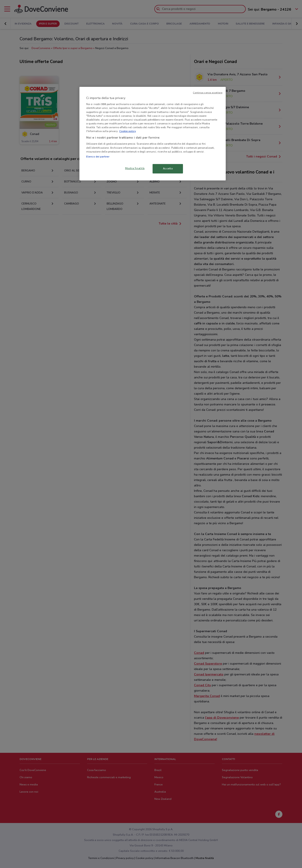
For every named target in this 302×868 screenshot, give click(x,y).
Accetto (168, 169)
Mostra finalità (135, 168)
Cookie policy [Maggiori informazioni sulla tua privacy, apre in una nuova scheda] (128, 131)
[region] (153, 134)
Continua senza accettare (208, 93)
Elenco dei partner (98, 157)
